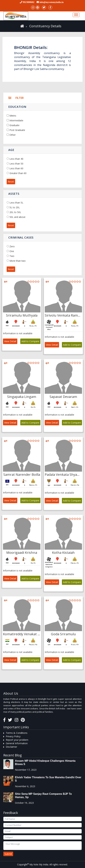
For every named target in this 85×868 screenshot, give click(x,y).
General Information (17, 743)
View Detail (10, 341)
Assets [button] (14, 194)
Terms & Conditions (17, 733)
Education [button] (17, 107)
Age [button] (11, 150)
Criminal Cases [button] (21, 237)
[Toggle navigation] (76, 15)
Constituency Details (45, 26)
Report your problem (17, 740)
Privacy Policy (13, 736)
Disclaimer (11, 747)
